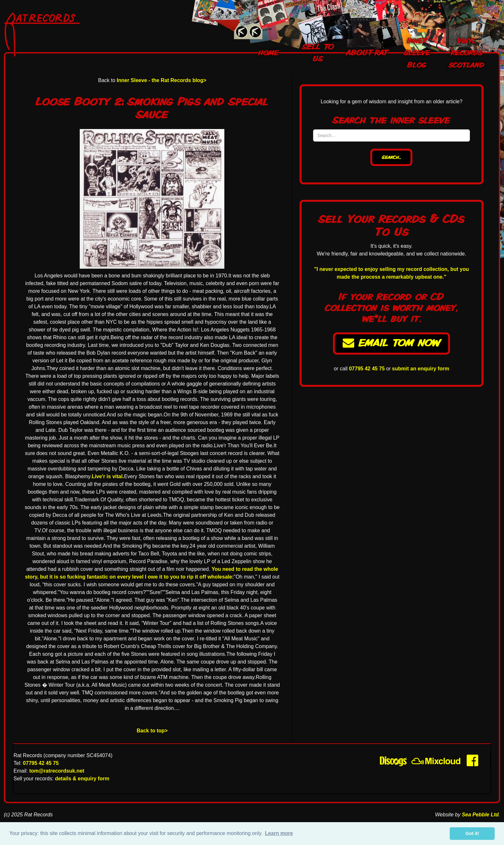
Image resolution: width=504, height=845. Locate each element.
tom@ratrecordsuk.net (57, 771)
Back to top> (152, 731)
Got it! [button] (472, 833)
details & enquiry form (82, 779)
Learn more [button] (279, 833)
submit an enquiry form (421, 369)
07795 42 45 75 (367, 369)
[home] (60, 35)
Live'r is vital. (108, 476)
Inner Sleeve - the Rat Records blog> (162, 80)
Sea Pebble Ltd (480, 815)
